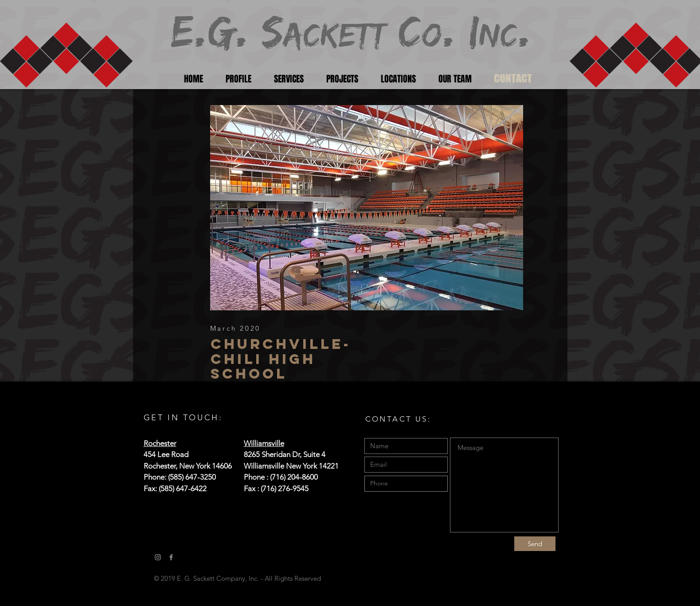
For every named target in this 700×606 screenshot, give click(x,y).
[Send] (535, 544)
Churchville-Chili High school (281, 359)
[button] (367, 208)
